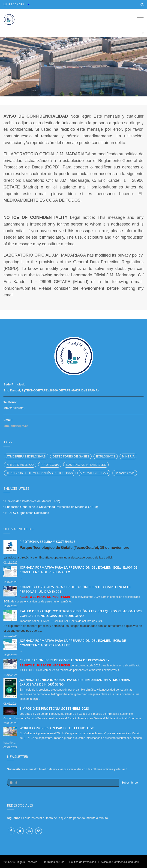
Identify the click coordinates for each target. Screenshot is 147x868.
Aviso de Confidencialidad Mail (120, 862)
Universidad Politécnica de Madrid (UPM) (33, 501)
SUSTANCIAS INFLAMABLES (86, 465)
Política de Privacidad (83, 862)
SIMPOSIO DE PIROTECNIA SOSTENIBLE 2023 (54, 708)
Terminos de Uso (54, 862)
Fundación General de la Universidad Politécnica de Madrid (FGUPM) (52, 507)
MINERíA (128, 456)
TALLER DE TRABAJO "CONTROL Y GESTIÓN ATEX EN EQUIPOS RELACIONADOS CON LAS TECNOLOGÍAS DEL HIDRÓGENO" (81, 613)
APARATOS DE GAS (94, 473)
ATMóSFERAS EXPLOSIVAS (26, 456)
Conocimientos (125, 473)
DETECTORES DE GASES (71, 456)
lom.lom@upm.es (16, 426)
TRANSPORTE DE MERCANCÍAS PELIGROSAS (40, 473)
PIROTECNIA (50, 465)
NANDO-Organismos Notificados (27, 513)
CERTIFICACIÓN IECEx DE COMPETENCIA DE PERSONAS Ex (64, 660)
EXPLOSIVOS (106, 456)
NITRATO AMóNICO (20, 465)
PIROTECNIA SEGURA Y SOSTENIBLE (47, 542)
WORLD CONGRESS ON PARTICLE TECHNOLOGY (57, 728)
